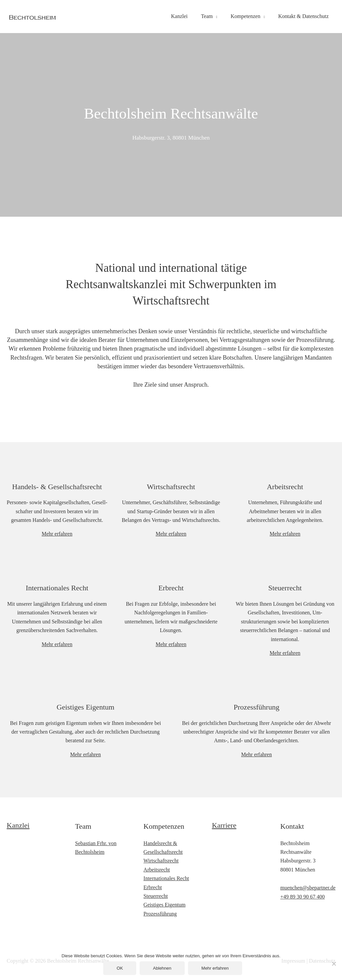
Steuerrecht (156, 896)
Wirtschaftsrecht (161, 861)
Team (207, 16)
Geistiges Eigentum (86, 707)
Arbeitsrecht (157, 870)
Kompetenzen (246, 16)
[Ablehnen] (334, 964)
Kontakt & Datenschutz (303, 16)
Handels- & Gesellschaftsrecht (57, 487)
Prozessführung (160, 914)
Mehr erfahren (57, 534)
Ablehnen (162, 968)
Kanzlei (179, 16)
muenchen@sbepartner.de (308, 888)
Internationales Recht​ (57, 588)
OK (120, 968)
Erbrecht (153, 887)
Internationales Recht (166, 878)
